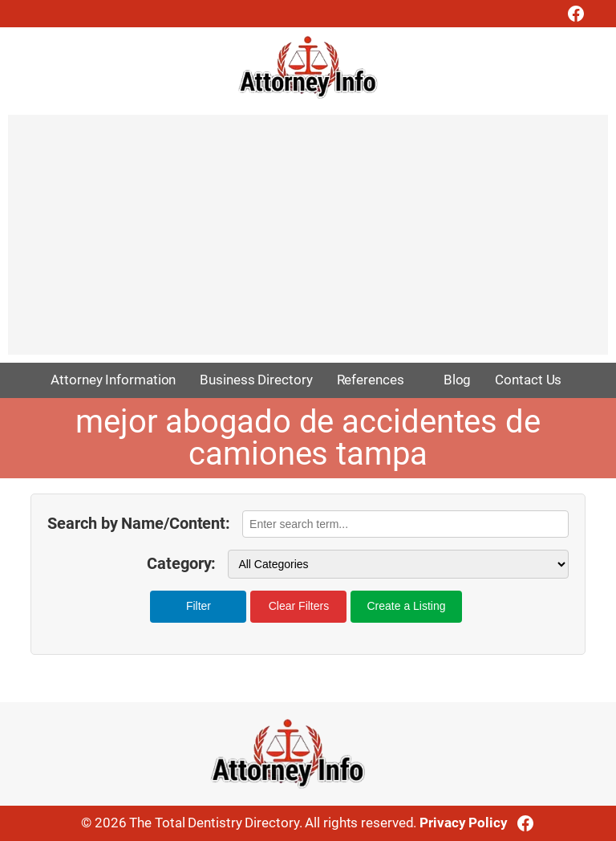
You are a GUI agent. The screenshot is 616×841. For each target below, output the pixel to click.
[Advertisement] (308, 242)
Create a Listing (406, 606)
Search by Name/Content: (139, 524)
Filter (199, 606)
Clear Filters (299, 606)
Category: (181, 564)
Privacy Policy (464, 823)
